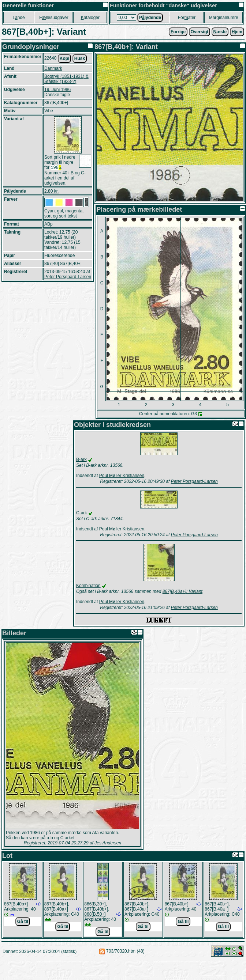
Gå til (23, 922)
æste (220, 32)
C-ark (81, 513)
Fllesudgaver (54, 18)
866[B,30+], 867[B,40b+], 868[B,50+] (97, 909)
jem (237, 32)
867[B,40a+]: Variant (182, 591)
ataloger (90, 18)
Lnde (18, 18)
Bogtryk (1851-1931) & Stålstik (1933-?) (66, 79)
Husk (80, 58)
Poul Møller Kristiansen (122, 476)
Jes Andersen (108, 843)
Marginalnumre (224, 18)
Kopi (65, 58)
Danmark (53, 68)
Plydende (150, 18)
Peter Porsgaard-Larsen (68, 277)
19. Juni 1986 (57, 90)
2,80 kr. (51, 192)
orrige (178, 32)
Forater (187, 18)
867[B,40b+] (16, 904)
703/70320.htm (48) (125, 951)
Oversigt (200, 32)
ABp (49, 225)
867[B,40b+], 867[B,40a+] (57, 907)
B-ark (81, 459)
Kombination (88, 586)
